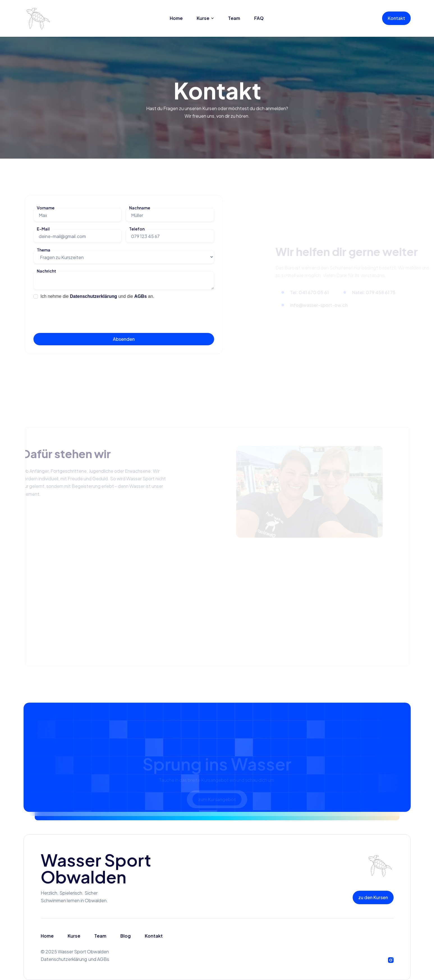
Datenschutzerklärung (94, 296)
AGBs (140, 296)
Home (176, 18)
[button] (205, 18)
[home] (38, 18)
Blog (126, 936)
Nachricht (46, 271)
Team (234, 18)
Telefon (136, 229)
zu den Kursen (373, 897)
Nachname (139, 208)
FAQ (259, 18)
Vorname (45, 208)
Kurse (74, 936)
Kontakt (396, 18)
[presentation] (76, 314)
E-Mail (43, 229)
